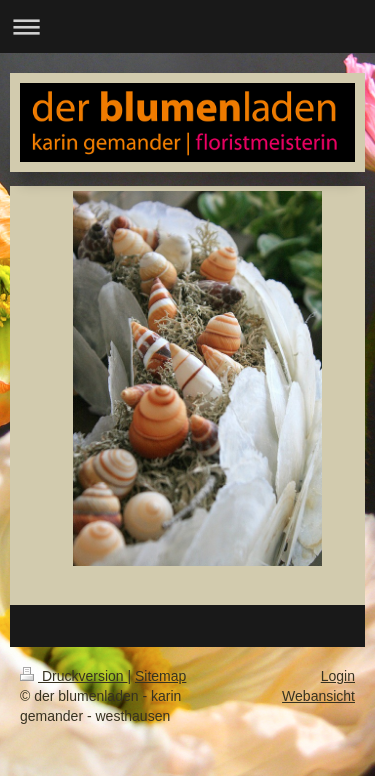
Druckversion (73, 676)
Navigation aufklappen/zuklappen (187, 26)
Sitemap (160, 676)
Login (338, 676)
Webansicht (318, 696)
